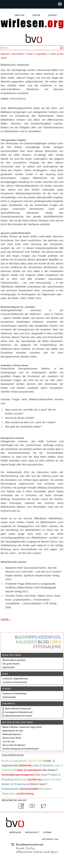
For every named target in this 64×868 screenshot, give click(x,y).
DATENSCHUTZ (32, 832)
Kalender (27, 642)
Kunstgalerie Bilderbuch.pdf (19, 712)
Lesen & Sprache (42, 765)
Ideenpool (50, 637)
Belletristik (26, 765)
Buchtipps (26, 637)
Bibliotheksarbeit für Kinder (19, 716)
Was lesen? (42, 775)
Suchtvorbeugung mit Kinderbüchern (21, 749)
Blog (44, 642)
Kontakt (53, 15)
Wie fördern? (18, 54)
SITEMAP (47, 832)
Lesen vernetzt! (52, 780)
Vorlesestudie (9, 697)
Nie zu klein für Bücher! (14, 745)
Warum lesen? (39, 784)
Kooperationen (10, 789)
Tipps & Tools (35, 761)
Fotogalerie (47, 647)
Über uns (20, 15)
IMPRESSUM (15, 832)
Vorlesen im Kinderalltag (15, 694)
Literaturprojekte (29, 789)
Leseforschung (25, 794)
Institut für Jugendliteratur (15, 679)
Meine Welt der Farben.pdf (18, 709)
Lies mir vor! (9, 742)
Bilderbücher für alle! (13, 731)
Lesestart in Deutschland (15, 682)
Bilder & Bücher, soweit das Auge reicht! (22, 727)
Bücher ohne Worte (12, 738)
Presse (36, 15)
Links (55, 642)
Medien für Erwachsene (16, 784)
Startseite (5, 54)
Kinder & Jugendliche (37, 54)
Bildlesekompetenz (12, 734)
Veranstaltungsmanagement (18, 775)
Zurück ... (6, 619)
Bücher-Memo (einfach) (14, 660)
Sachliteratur (35, 780)
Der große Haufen (11, 664)
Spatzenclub (9, 667)
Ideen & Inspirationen (29, 770)
